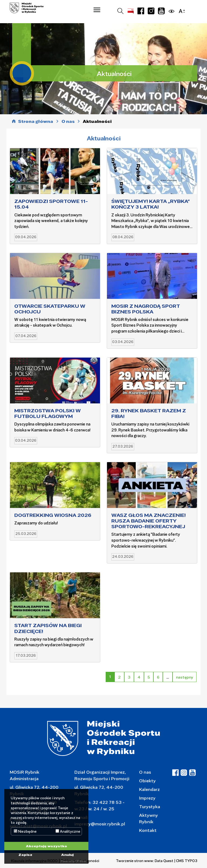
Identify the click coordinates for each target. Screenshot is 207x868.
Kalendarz (149, 789)
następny (184, 677)
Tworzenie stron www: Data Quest (145, 861)
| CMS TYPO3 (186, 861)
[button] (97, 10)
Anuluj (67, 855)
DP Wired (81, 861)
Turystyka (150, 806)
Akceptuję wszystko (46, 846)
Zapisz (25, 855)
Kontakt (148, 830)
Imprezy (147, 798)
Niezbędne (25, 831)
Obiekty (147, 781)
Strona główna (36, 121)
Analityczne (68, 831)
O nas (145, 772)
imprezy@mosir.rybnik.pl (100, 824)
